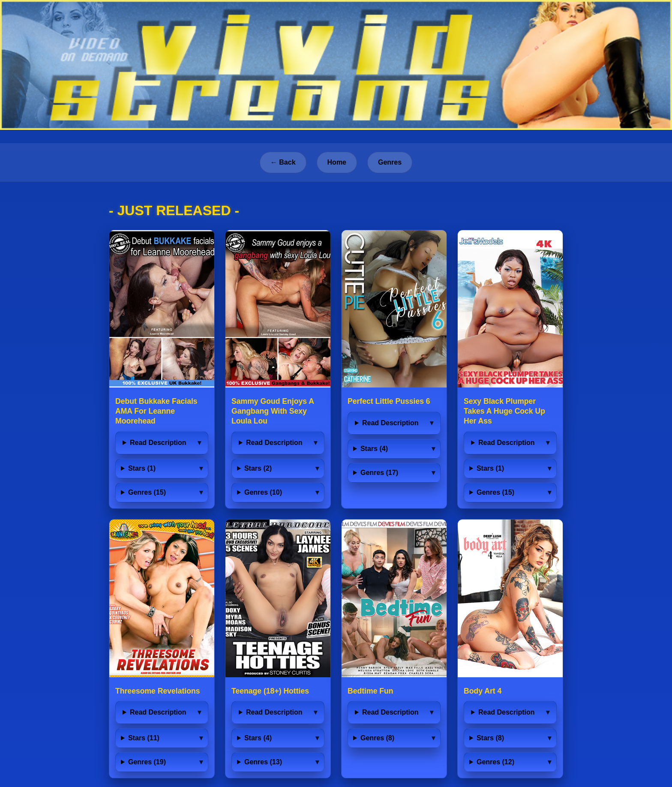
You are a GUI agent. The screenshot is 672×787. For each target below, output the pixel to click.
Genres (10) (263, 492)
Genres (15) (147, 492)
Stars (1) (142, 468)
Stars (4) (374, 449)
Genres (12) (495, 762)
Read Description (158, 443)
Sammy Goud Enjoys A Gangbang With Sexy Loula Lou (273, 411)
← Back (283, 162)
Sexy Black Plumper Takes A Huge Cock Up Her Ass (504, 411)
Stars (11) (144, 738)
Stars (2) (258, 468)
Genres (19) (147, 762)
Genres (390, 162)
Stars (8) (490, 738)
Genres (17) (379, 473)
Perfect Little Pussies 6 (389, 401)
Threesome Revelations (158, 691)
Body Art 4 (483, 691)
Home (337, 162)
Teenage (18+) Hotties (270, 691)
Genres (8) (377, 738)
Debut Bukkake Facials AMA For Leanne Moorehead (156, 411)
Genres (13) (263, 762)
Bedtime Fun (370, 691)
